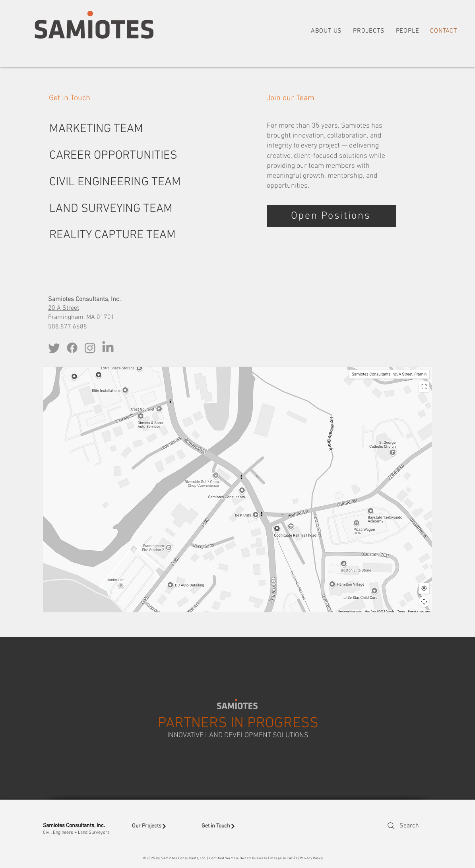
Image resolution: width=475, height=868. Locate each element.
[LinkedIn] (108, 348)
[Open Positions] (331, 216)
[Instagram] (90, 348)
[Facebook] (72, 348)
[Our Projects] (161, 826)
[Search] (403, 826)
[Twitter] (54, 348)
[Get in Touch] (230, 826)
